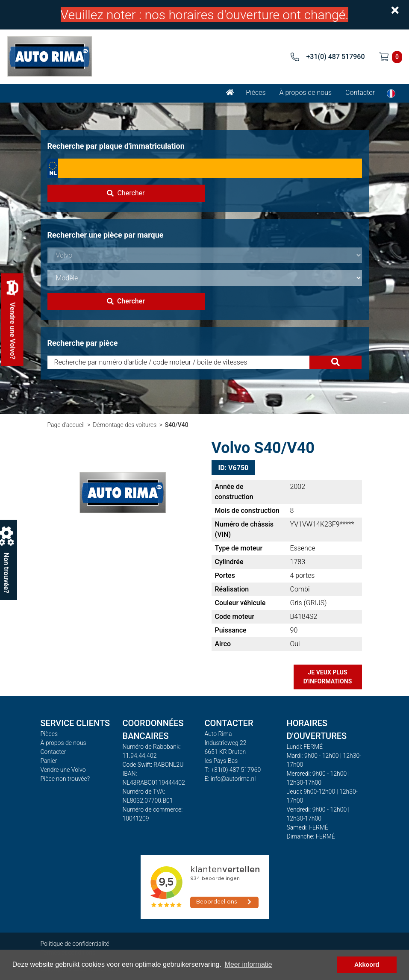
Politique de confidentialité (75, 944)
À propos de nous (306, 93)
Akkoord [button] (367, 965)
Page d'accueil (66, 425)
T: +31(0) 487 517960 (233, 770)
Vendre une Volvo (63, 770)
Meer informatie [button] (249, 964)
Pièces (256, 93)
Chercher (126, 193)
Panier (49, 761)
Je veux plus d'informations (328, 677)
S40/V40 (177, 425)
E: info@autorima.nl (230, 779)
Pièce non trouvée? (65, 779)
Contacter (360, 93)
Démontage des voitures (125, 425)
